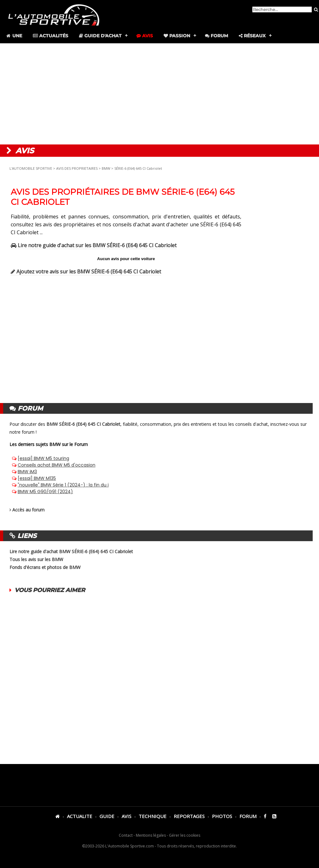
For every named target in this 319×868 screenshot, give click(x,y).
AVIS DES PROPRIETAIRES (77, 168)
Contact (126, 835)
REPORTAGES (189, 816)
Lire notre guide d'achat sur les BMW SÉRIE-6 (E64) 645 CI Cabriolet (94, 245)
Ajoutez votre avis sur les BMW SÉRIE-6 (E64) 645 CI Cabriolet (86, 272)
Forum (217, 36)
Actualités (51, 36)
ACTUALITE (80, 816)
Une (14, 36)
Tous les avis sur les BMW (36, 559)
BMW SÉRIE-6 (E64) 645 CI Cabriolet (83, 424)
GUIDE (107, 816)
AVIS (126, 816)
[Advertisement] (159, 94)
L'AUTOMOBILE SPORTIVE (31, 168)
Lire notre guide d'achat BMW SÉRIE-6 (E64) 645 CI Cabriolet (71, 551)
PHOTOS (222, 816)
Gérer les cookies (185, 835)
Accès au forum (28, 510)
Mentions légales (151, 835)
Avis (145, 36)
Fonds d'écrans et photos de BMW (45, 567)
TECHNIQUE (153, 816)
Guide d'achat (100, 36)
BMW (106, 168)
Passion (177, 36)
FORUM (248, 816)
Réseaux (252, 36)
